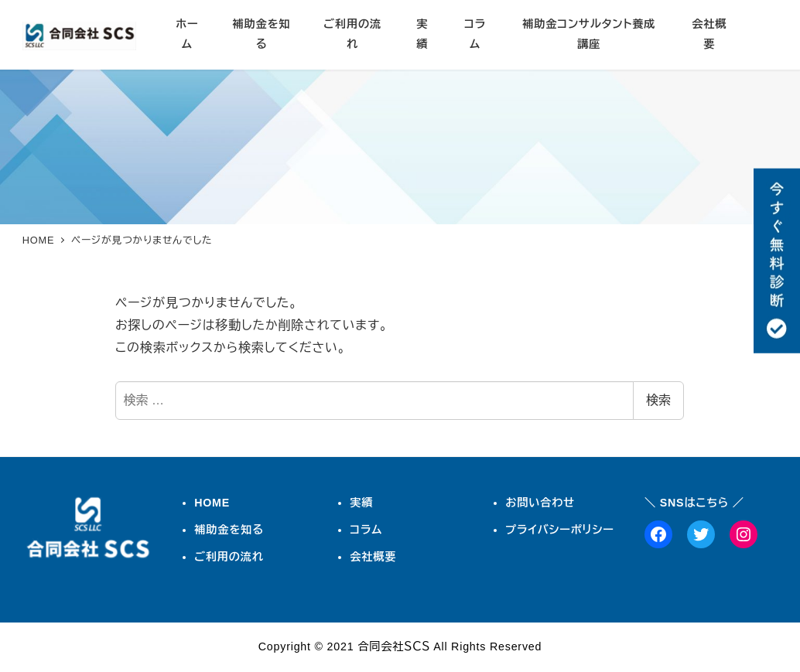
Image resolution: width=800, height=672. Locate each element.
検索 (658, 400)
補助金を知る (229, 530)
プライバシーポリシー (560, 530)
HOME (212, 503)
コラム (366, 530)
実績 (361, 503)
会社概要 (373, 557)
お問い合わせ (540, 503)
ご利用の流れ (229, 557)
